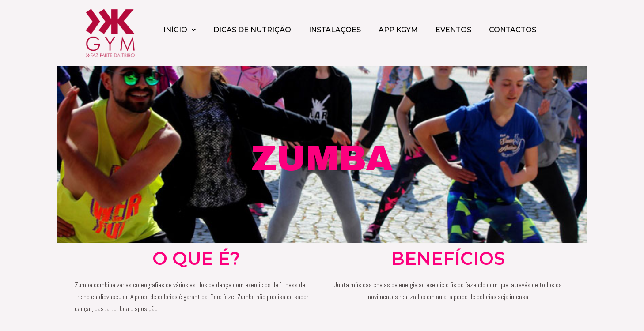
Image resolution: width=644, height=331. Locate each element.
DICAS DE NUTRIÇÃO (252, 30)
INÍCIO (180, 30)
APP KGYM (398, 30)
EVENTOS (453, 30)
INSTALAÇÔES (335, 30)
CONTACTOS (513, 30)
